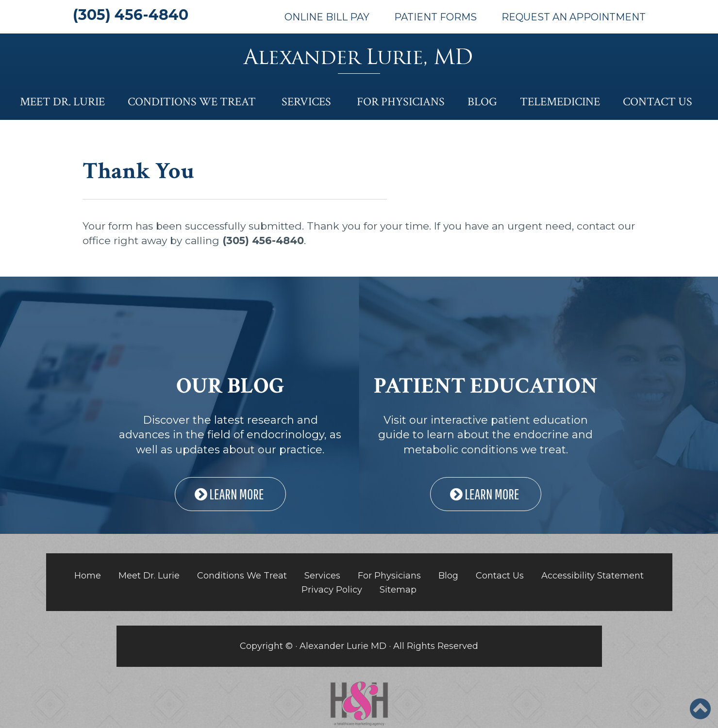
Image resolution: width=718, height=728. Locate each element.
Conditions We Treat (192, 102)
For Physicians (401, 102)
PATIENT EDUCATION (486, 386)
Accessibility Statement (593, 576)
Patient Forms (435, 17)
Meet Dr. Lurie (62, 102)
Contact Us (658, 102)
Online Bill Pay (327, 17)
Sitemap (398, 590)
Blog (482, 102)
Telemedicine (560, 102)
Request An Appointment (574, 17)
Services (306, 102)
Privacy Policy (332, 590)
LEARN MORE (230, 494)
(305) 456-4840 (131, 15)
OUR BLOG (230, 386)
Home (88, 576)
